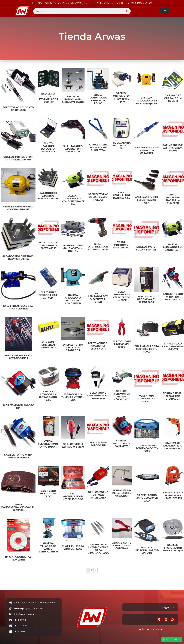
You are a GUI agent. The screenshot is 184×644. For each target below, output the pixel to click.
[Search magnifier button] (127, 11)
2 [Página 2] (92, 570)
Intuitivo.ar (157, 629)
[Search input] (80, 11)
